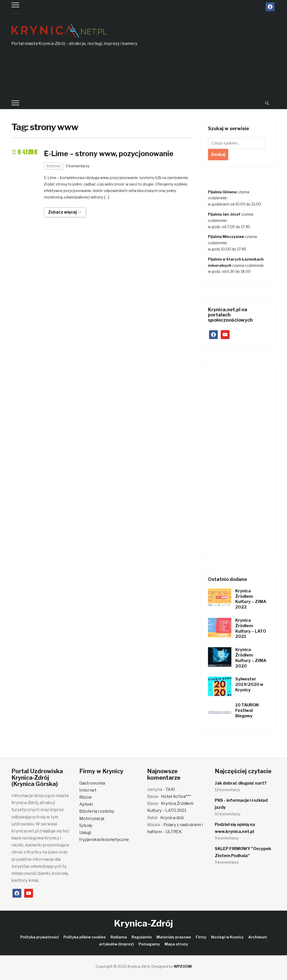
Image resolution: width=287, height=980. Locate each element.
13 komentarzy (227, 790)
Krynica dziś (172, 818)
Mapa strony (176, 944)
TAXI (170, 789)
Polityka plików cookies (85, 937)
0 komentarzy (78, 166)
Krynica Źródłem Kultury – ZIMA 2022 (251, 599)
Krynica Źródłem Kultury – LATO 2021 (251, 628)
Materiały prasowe (174, 937)
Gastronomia (92, 783)
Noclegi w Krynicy (227, 937)
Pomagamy (149, 944)
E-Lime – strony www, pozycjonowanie (111, 154)
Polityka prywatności (40, 937)
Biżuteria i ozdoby (97, 811)
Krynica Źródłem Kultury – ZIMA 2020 (251, 658)
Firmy (201, 937)
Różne (86, 797)
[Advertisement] (219, 58)
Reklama (119, 937)
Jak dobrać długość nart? (241, 783)
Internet (53, 166)
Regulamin (142, 937)
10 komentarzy (228, 814)
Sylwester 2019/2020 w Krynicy (249, 684)
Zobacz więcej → (65, 212)
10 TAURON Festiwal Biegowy (247, 710)
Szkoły (86, 826)
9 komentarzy (227, 838)
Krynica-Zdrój (143, 923)
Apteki (86, 804)
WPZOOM (183, 966)
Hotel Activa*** (176, 796)
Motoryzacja (92, 819)
